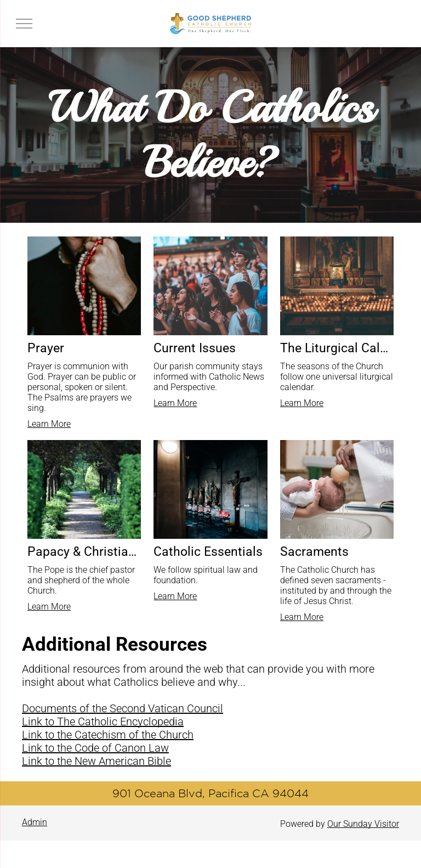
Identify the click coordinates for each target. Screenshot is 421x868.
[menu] (24, 24)
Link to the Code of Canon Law (95, 748)
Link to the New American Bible (96, 761)
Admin (35, 822)
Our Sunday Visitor (363, 824)
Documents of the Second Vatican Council (123, 708)
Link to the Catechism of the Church (108, 735)
